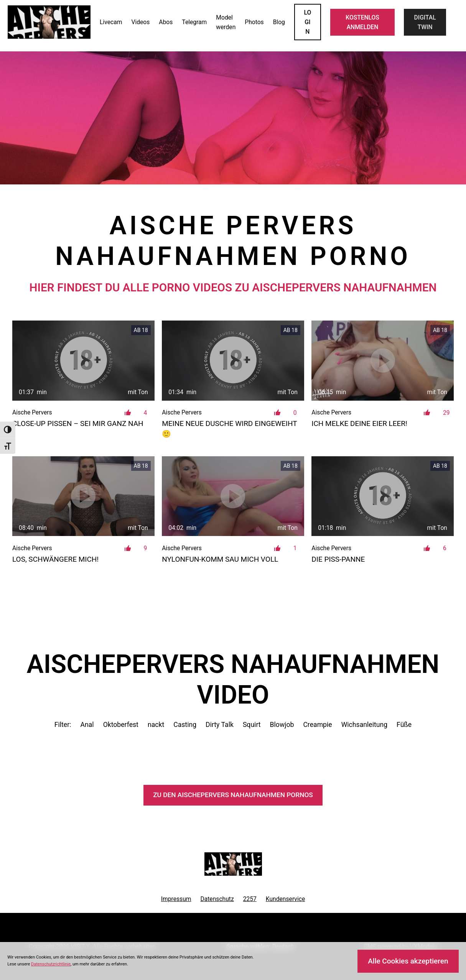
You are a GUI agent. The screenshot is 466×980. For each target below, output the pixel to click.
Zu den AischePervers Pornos (233, 795)
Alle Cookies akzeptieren (408, 961)
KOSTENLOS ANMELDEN (362, 22)
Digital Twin (425, 22)
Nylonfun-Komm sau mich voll (220, 559)
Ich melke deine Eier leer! (359, 423)
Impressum (176, 899)
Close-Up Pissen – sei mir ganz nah (78, 423)
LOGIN (308, 22)
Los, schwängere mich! (55, 559)
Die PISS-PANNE (338, 559)
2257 (250, 899)
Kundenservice (285, 899)
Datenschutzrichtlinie (51, 964)
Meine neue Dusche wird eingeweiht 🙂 (229, 429)
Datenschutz (217, 899)
